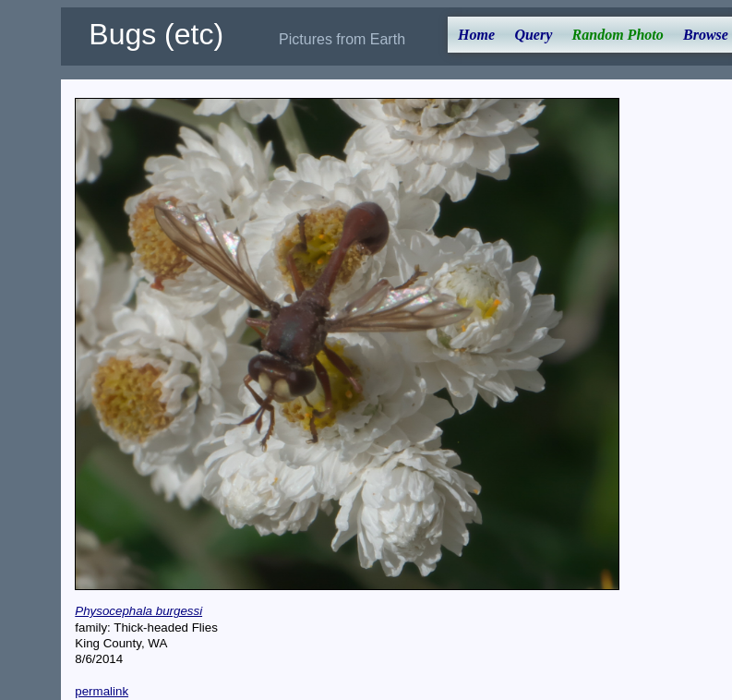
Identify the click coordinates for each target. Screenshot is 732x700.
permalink (102, 691)
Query (533, 35)
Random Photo (618, 35)
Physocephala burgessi (138, 611)
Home (476, 35)
